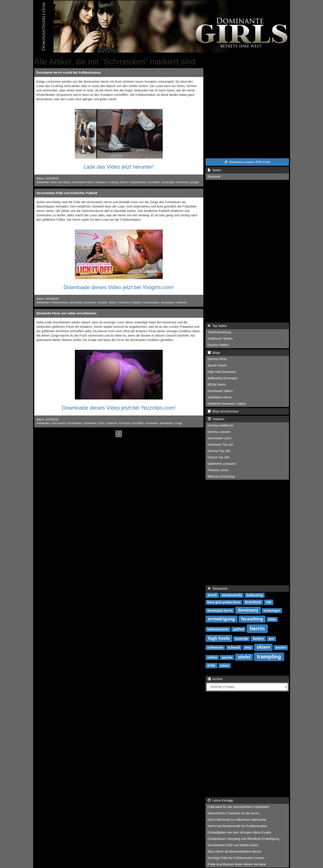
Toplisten (216, 419)
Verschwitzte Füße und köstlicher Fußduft (67, 193)
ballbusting (255, 595)
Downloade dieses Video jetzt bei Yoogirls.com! (119, 287)
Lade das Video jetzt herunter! (119, 167)
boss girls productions (224, 602)
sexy (248, 647)
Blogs (214, 353)
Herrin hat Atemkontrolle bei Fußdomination (237, 826)
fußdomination (218, 629)
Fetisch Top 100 (219, 457)
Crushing (113, 182)
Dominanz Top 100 (220, 445)
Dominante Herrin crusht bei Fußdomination (69, 73)
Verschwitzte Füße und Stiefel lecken (233, 845)
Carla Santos (59, 423)
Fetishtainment (60, 303)
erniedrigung (222, 619)
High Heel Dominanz (222, 372)
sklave (263, 647)
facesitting (252, 619)
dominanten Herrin (83, 182)
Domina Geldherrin (221, 425)
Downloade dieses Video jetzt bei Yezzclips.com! (119, 408)
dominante (90, 303)
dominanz (248, 610)
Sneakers (101, 182)
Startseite (214, 177)
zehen (225, 666)
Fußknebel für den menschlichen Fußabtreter (238, 807)
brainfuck (253, 602)
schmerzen (215, 647)
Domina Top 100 (219, 451)
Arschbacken (75, 423)
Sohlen (124, 182)
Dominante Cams (220, 438)
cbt (269, 602)
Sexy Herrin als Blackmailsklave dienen (235, 852)
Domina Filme (217, 359)
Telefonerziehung (219, 332)
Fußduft (136, 303)
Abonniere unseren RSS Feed (247, 162)
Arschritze (124, 423)
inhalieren (181, 303)
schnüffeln (154, 182)
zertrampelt (168, 182)
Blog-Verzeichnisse (223, 411)
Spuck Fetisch (217, 365)
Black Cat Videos (61, 182)
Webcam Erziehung (221, 476)
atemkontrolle (232, 595)
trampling (269, 657)
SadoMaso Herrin (220, 397)
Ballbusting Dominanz (223, 378)
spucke (227, 657)
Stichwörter (218, 589)
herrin (257, 628)
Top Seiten (217, 326)
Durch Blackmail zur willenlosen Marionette (237, 820)
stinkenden (90, 423)
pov (271, 639)
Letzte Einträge (220, 801)
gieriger (195, 182)
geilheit (239, 629)
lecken (258, 639)
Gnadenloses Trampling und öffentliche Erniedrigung (244, 839)
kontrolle (242, 639)
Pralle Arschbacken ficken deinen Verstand (237, 864)
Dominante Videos (220, 391)
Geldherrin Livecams (222, 464)
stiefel (244, 657)
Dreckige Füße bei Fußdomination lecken (236, 858)
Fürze (101, 423)
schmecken (182, 182)
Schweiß (103, 303)
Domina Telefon (218, 345)
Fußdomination (138, 182)
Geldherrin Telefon (220, 339)
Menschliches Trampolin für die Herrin (234, 813)
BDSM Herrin (217, 385)
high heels (219, 638)
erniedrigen (272, 611)
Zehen (113, 303)
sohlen (212, 657)
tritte (211, 665)
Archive (215, 679)
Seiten (214, 170)
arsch (212, 595)
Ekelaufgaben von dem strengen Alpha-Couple (240, 832)
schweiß (234, 647)
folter (272, 619)
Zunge (179, 423)
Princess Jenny (218, 470)
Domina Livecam (219, 432)
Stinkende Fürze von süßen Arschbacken (66, 313)
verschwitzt (76, 303)
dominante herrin (220, 611)
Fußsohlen (124, 303)
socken (281, 647)
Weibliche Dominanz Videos (227, 404)
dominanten (166, 423)
